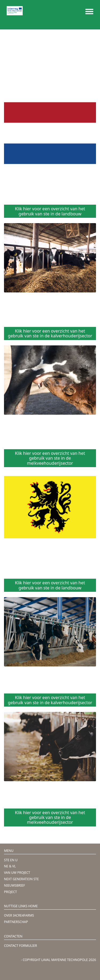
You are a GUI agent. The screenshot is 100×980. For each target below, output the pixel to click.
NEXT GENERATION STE (21, 879)
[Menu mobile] (89, 11)
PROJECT (10, 892)
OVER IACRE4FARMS (19, 915)
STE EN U (11, 860)
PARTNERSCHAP (16, 922)
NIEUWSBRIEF (15, 885)
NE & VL (10, 866)
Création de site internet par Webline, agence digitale (43, 965)
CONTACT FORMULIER (21, 946)
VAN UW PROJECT (17, 873)
